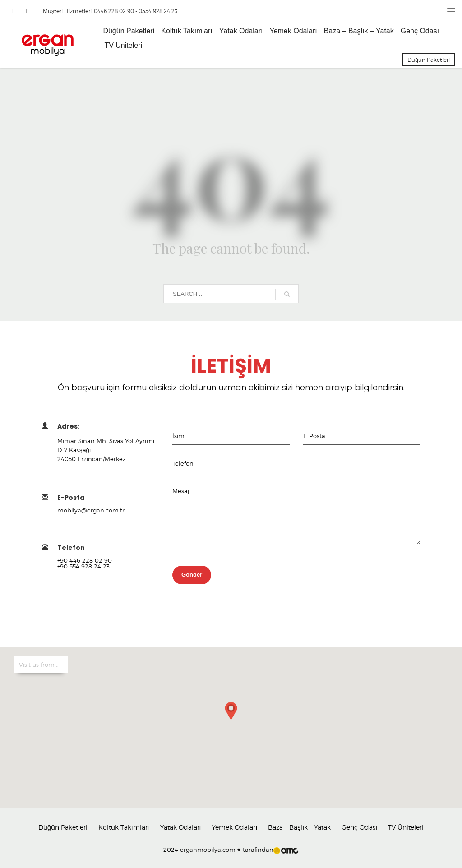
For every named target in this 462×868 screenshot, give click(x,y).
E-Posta (314, 436)
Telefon (183, 463)
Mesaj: (181, 491)
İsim (178, 436)
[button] (231, 719)
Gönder (192, 575)
